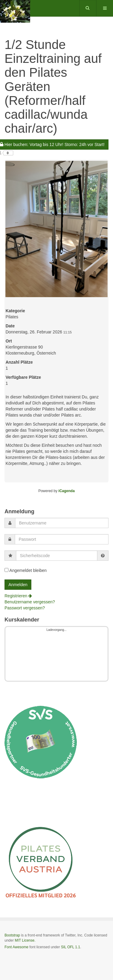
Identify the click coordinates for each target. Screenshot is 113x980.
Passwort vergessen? (25, 608)
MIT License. (25, 940)
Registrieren (18, 596)
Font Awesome (16, 947)
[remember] (6, 570)
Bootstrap (12, 935)
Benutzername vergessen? (30, 602)
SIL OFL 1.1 (71, 947)
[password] (62, 539)
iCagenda (67, 491)
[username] (62, 523)
